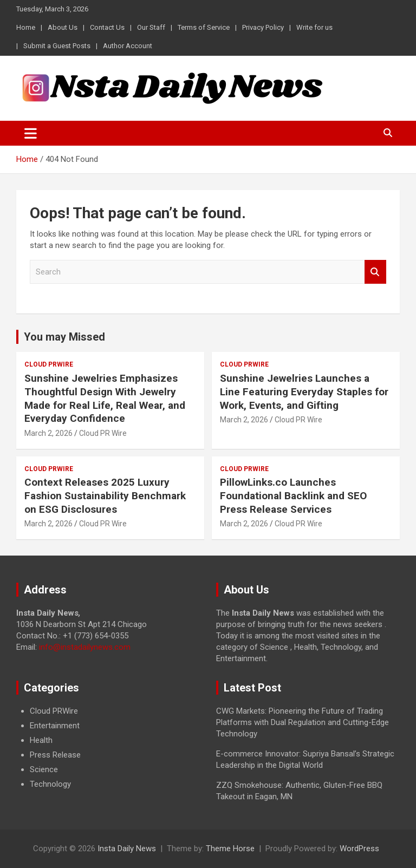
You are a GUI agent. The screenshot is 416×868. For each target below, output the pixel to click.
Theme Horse (230, 849)
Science (44, 769)
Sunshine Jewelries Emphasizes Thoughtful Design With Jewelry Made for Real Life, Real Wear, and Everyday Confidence (105, 398)
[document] (108, 748)
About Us (63, 27)
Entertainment (55, 726)
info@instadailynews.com (85, 647)
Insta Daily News (127, 849)
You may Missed (64, 337)
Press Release (55, 755)
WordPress (359, 849)
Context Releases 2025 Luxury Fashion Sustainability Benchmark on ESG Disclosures (105, 495)
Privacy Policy (263, 27)
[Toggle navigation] (31, 133)
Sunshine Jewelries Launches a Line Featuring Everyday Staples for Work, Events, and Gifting (304, 391)
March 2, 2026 (48, 433)
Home (26, 27)
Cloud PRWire (49, 364)
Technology (50, 784)
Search (375, 272)
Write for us (314, 27)
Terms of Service (204, 27)
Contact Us (107, 27)
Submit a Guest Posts (57, 46)
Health (41, 740)
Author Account (128, 46)
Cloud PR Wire (103, 433)
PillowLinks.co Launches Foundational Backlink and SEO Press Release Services (293, 495)
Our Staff (151, 27)
